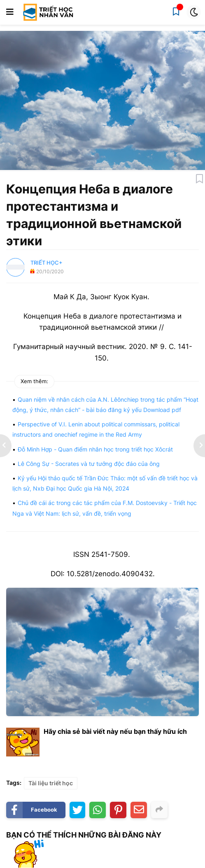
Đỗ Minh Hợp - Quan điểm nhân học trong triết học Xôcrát (95, 449)
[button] (10, 12)
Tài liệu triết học (51, 783)
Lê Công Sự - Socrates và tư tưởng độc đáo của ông (89, 464)
